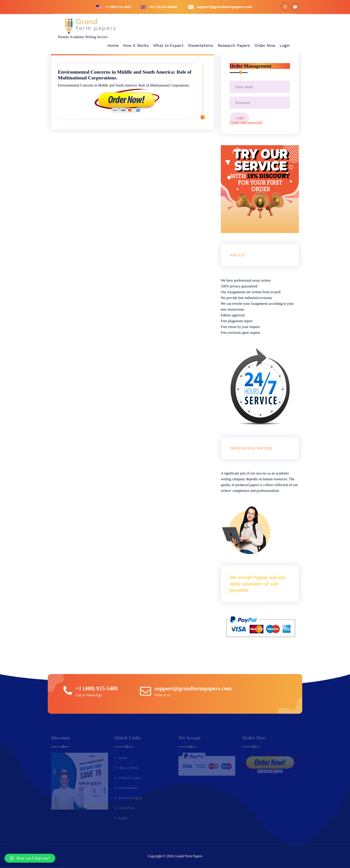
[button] (30, 858)
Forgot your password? (246, 122)
